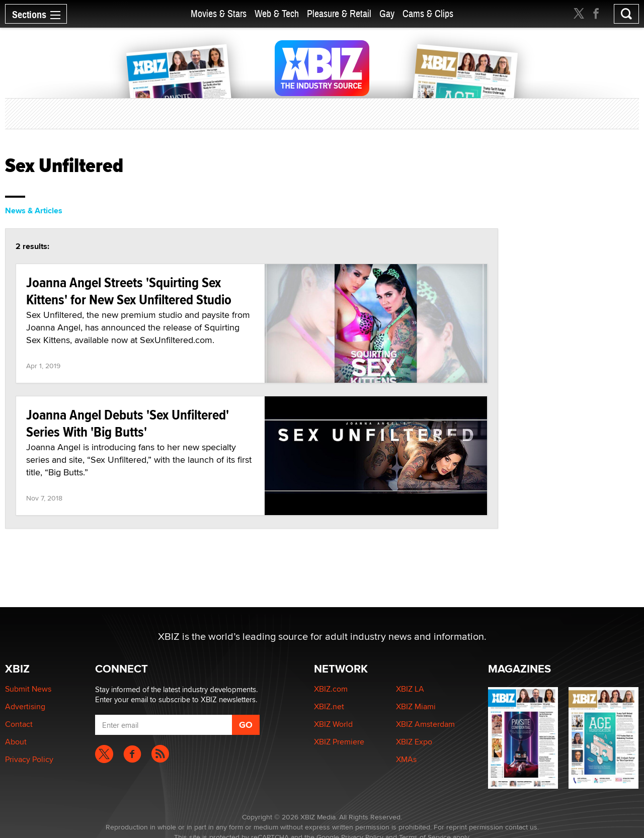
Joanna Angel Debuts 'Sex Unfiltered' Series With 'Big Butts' (128, 423)
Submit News (28, 689)
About (16, 742)
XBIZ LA (410, 689)
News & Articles (34, 211)
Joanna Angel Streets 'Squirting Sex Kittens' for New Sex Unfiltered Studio (129, 291)
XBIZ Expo (414, 742)
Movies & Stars (219, 14)
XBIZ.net (329, 706)
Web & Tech (277, 14)
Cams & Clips (428, 14)
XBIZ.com (331, 689)
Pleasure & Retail (339, 14)
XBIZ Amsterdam (425, 724)
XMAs (406, 759)
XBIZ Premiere (339, 742)
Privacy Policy (29, 759)
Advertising (25, 706)
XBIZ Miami (416, 706)
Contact (19, 724)
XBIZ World (333, 724)
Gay (387, 14)
